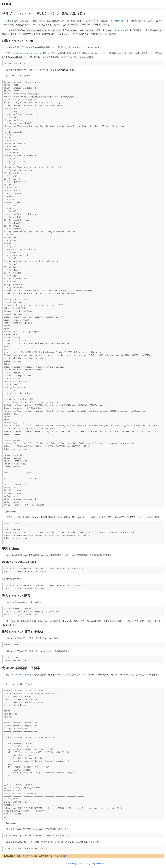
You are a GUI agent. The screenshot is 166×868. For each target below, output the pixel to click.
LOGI (6, 4)
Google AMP (27, 856)
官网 (105, 555)
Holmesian (100, 864)
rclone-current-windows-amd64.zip (33, 53)
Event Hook (121, 30)
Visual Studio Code (20, 675)
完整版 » (64, 856)
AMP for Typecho (74, 864)
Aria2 (9, 21)
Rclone (118, 21)
